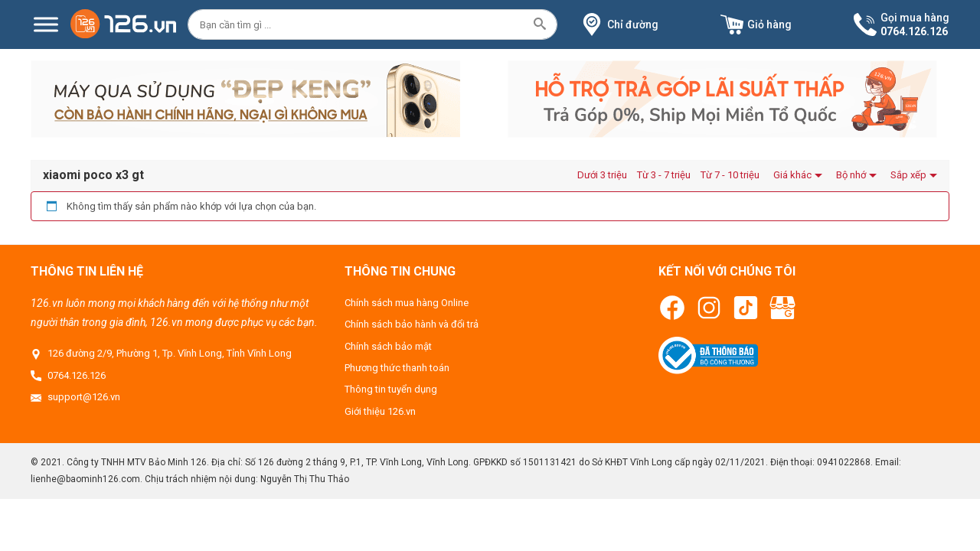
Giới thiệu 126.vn (380, 411)
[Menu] (46, 25)
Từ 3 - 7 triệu (664, 175)
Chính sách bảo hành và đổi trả (412, 324)
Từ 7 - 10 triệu (730, 175)
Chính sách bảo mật (388, 346)
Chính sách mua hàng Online (407, 303)
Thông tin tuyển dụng (391, 389)
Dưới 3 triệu (602, 175)
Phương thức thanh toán (397, 368)
